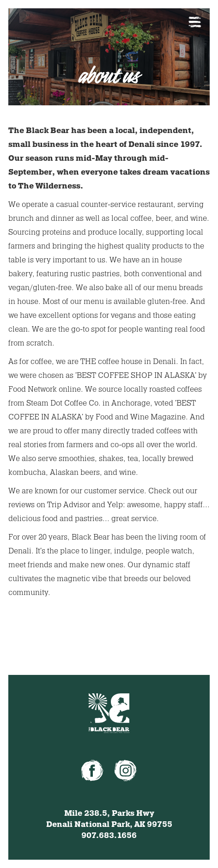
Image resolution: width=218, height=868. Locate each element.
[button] (195, 22)
